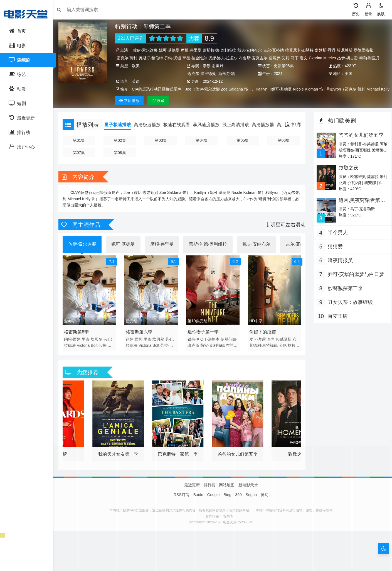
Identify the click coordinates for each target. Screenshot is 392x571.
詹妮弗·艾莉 (281, 58)
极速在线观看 (179, 132)
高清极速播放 (150, 132)
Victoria (86, 352)
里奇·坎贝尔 (95, 346)
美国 (347, 74)
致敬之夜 (347, 175)
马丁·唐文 (301, 58)
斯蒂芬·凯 (227, 74)
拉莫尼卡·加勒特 (301, 50)
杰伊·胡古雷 (349, 58)
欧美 (138, 66)
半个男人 (336, 240)
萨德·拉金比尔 (196, 58)
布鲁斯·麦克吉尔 (255, 58)
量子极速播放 (120, 132)
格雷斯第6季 (79, 338)
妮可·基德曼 (171, 50)
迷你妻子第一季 (204, 338)
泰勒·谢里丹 (371, 58)
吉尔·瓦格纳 (275, 50)
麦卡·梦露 (257, 346)
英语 (138, 81)
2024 (278, 74)
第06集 (283, 148)
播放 (131, 108)
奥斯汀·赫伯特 (153, 58)
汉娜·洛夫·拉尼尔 (225, 58)
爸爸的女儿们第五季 (359, 143)
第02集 (122, 148)
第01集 (82, 148)
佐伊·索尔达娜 (147, 50)
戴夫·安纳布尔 (252, 50)
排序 (292, 133)
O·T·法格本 (210, 346)
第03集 (162, 148)
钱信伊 (194, 346)
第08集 (122, 160)
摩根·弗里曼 (193, 50)
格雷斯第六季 (141, 338)
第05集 (242, 148)
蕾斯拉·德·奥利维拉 (221, 50)
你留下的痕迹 (262, 338)
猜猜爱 (334, 254)
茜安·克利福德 (214, 352)
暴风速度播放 (209, 132)
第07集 (82, 160)
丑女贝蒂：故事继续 (349, 309)
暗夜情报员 (339, 268)
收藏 (160, 108)
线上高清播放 (238, 132)
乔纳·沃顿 (174, 58)
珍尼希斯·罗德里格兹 (357, 50)
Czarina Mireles (324, 58)
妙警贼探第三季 (344, 296)
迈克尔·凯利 (129, 58)
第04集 (202, 148)
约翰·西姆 (75, 346)
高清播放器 (266, 132)
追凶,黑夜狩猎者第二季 (360, 211)
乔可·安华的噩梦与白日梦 (355, 282)
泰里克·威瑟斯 (279, 346)
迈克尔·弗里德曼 (202, 74)
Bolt (97, 352)
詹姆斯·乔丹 (327, 50)
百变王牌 (336, 323)
